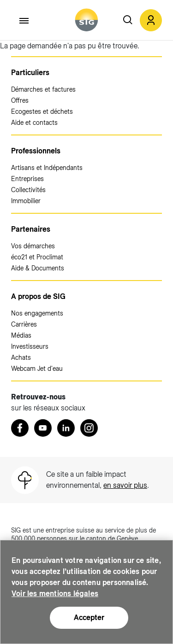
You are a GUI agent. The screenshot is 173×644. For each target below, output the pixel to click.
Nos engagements (37, 313)
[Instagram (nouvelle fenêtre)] (89, 428)
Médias (21, 335)
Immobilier (26, 201)
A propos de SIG (38, 296)
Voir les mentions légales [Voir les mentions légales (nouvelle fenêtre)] (55, 594)
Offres (20, 100)
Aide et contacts (34, 123)
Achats (21, 357)
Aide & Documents (38, 268)
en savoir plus (125, 485)
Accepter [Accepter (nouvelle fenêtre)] (89, 618)
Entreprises (27, 179)
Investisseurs (30, 346)
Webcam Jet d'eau (37, 369)
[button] (151, 20)
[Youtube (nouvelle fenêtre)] (43, 428)
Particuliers (30, 73)
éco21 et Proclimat (37, 257)
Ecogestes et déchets (42, 111)
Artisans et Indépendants (47, 168)
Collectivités (28, 190)
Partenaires (31, 229)
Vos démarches (33, 246)
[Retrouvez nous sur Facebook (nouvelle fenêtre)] (20, 428)
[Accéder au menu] (24, 21)
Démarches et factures (43, 89)
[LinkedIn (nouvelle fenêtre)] (66, 428)
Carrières (24, 324)
